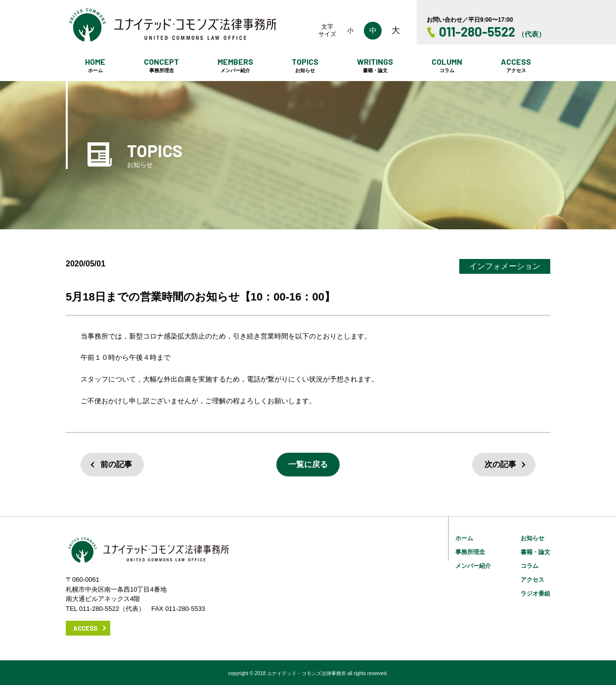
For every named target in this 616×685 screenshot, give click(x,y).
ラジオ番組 (535, 594)
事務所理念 (470, 552)
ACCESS (85, 628)
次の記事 (500, 464)
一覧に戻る (308, 464)
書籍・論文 (535, 552)
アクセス (532, 580)
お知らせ (532, 538)
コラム (529, 566)
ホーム (464, 538)
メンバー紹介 (473, 566)
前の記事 (116, 464)
